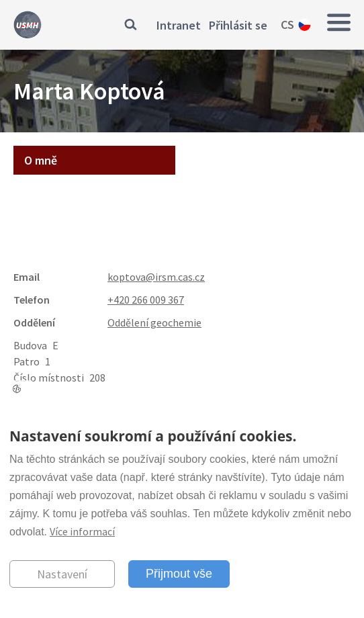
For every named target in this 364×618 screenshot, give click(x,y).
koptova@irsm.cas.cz (156, 277)
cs (287, 25)
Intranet (179, 25)
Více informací (82, 531)
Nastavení (62, 574)
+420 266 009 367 (146, 300)
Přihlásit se (238, 25)
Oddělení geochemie (154, 322)
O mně (41, 160)
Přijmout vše (179, 574)
